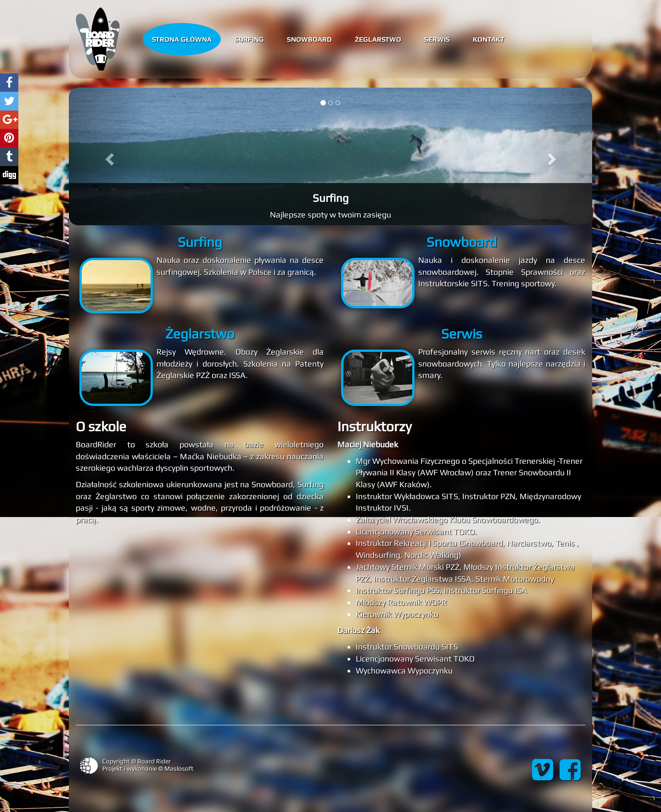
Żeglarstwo (378, 39)
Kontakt (489, 39)
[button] (108, 156)
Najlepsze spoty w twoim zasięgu (330, 214)
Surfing (249, 39)
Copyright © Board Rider (137, 761)
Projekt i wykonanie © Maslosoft (148, 768)
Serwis (437, 39)
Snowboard (309, 39)
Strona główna (182, 39)
